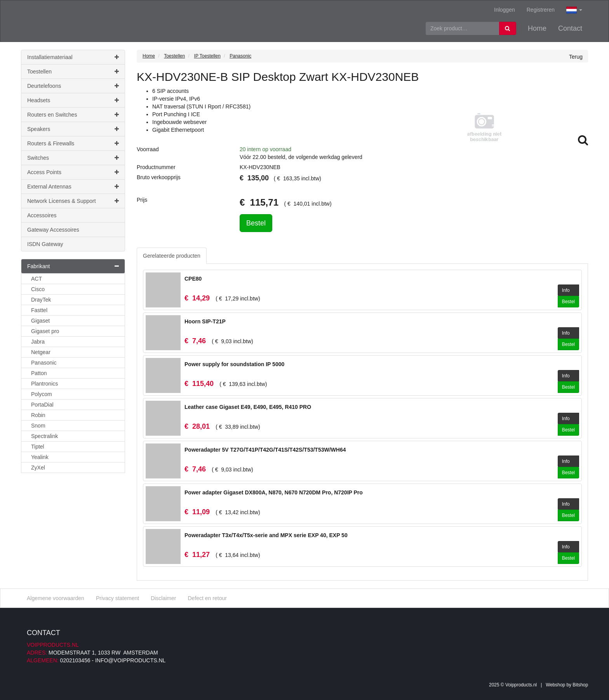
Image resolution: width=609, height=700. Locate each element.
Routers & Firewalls (73, 143)
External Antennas (73, 187)
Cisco (38, 289)
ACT (37, 279)
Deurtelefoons (73, 86)
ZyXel (38, 468)
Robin (38, 415)
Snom (38, 426)
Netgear (41, 352)
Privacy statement (117, 598)
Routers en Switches (73, 115)
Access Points (73, 172)
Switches (73, 158)
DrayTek (41, 300)
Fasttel (39, 310)
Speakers (73, 129)
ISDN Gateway (45, 244)
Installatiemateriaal (73, 57)
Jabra (38, 342)
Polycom (42, 394)
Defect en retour (207, 598)
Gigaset (40, 321)
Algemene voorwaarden (56, 598)
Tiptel (38, 447)
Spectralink (44, 436)
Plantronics (44, 384)
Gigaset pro (45, 331)
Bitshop (580, 685)
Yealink (40, 457)
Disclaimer (163, 598)
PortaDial (42, 405)
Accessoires (42, 215)
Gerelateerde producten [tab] (172, 256)
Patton (39, 373)
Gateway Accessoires (53, 230)
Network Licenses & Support (73, 201)
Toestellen (73, 72)
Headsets (73, 100)
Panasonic (44, 363)
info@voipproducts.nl (130, 660)
